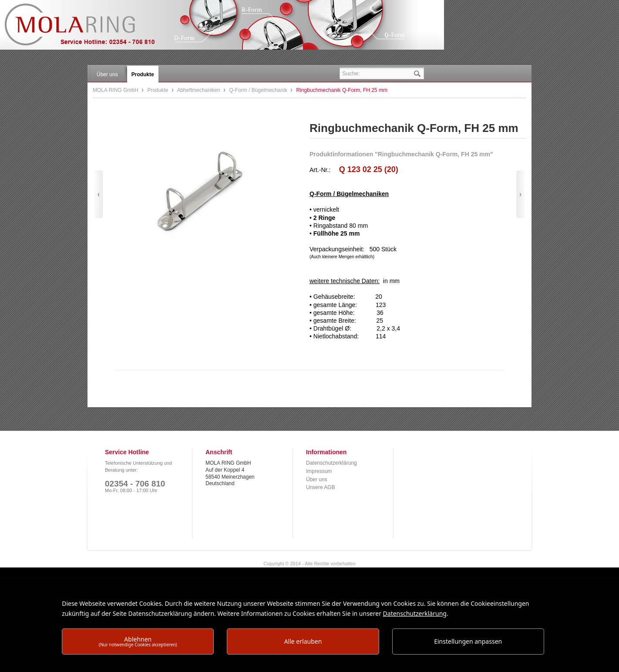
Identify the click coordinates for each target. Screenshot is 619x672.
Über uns (317, 480)
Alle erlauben (303, 641)
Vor (520, 194)
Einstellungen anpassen (468, 641)
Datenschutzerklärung (331, 463)
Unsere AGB (321, 487)
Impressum (319, 471)
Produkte (158, 90)
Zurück (99, 194)
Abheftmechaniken (199, 90)
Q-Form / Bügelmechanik (259, 90)
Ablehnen (138, 641)
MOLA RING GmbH (86, 29)
